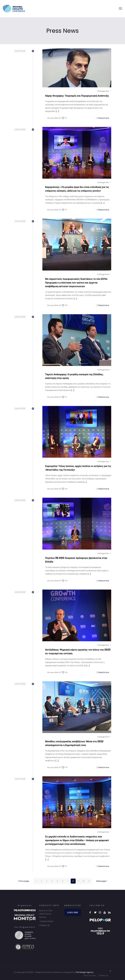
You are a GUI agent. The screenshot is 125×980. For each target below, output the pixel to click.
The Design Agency (85, 972)
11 (89, 881)
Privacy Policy (90, 976)
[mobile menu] (120, 9)
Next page (102, 881)
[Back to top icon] (110, 971)
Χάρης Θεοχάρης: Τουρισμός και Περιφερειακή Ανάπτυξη (77, 96)
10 (84, 881)
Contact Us (103, 976)
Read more (104, 118)
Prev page (23, 881)
